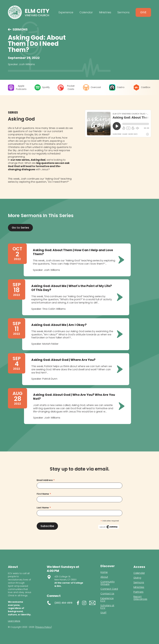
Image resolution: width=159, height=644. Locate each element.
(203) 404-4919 (63, 603)
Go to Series (20, 228)
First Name (44, 494)
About (104, 577)
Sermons (139, 583)
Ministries (139, 587)
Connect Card (109, 589)
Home (104, 572)
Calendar (139, 573)
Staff (103, 613)
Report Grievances (140, 598)
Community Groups (107, 583)
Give (143, 14)
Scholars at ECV (107, 607)
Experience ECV (107, 600)
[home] (29, 14)
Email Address (46, 480)
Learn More (14, 621)
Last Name (44, 508)
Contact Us (107, 594)
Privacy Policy (43, 627)
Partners (138, 592)
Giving (137, 578)
